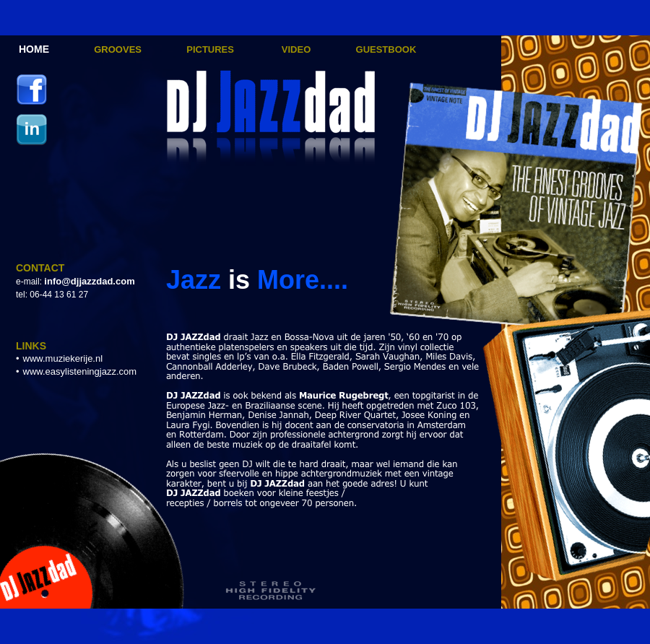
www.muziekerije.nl (63, 358)
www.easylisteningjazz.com (80, 371)
